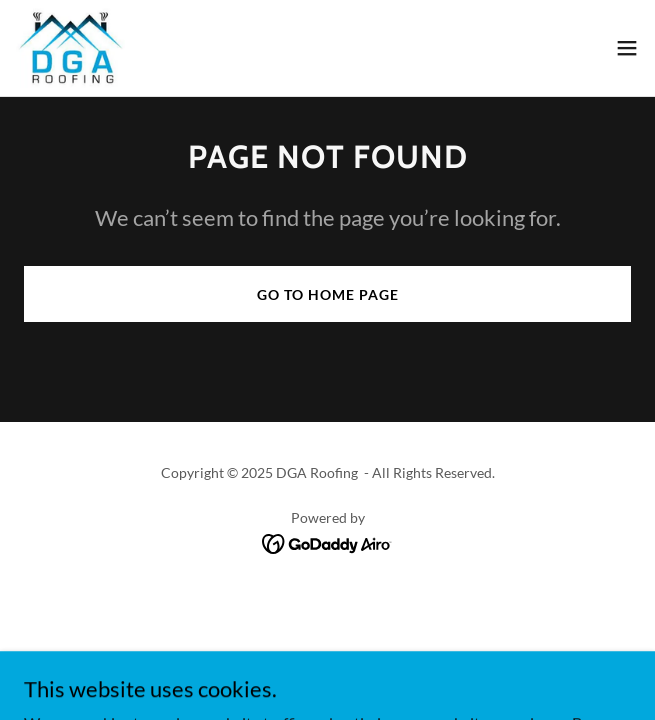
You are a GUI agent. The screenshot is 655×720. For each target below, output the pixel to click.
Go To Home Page (328, 294)
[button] (627, 48)
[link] (70, 48)
